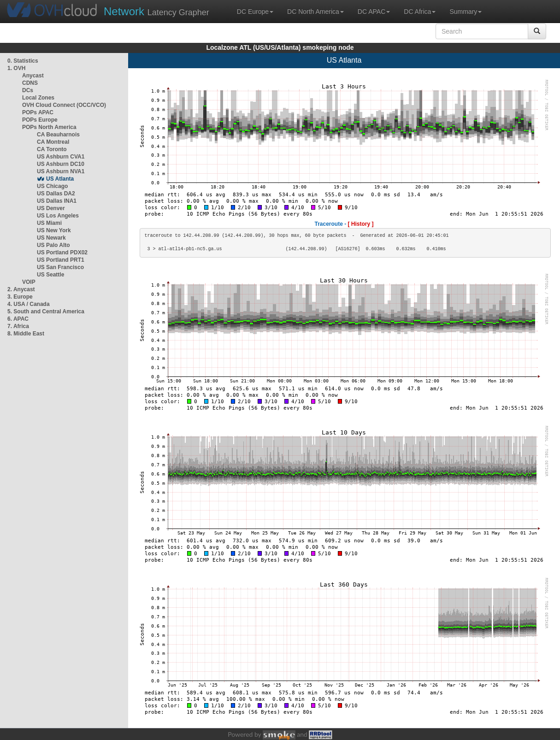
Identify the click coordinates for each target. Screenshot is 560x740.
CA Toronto (52, 149)
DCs (28, 90)
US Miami (49, 223)
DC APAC (374, 12)
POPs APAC (38, 112)
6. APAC (18, 319)
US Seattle (50, 275)
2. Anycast (21, 289)
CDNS (30, 83)
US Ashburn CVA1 (61, 157)
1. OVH (16, 68)
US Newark (51, 238)
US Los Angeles (58, 216)
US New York (54, 230)
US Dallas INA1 (57, 201)
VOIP (29, 282)
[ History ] (361, 224)
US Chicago (52, 186)
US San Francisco (60, 267)
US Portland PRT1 (61, 260)
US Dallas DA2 (56, 194)
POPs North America (49, 127)
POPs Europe (40, 120)
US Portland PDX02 (62, 253)
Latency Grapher (156, 11)
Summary (466, 12)
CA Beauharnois (58, 135)
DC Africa (420, 12)
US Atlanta (60, 179)
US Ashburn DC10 (61, 164)
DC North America (315, 12)
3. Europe (20, 297)
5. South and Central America (46, 311)
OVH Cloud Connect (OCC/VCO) (64, 105)
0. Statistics (23, 61)
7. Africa (18, 326)
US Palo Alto (53, 245)
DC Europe (255, 12)
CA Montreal (53, 142)
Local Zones (38, 98)
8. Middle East (26, 334)
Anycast (33, 76)
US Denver (51, 208)
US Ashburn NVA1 (61, 171)
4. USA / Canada (29, 304)
